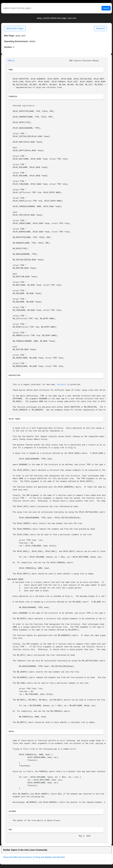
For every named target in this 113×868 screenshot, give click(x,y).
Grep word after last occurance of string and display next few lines (34, 857)
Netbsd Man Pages (15, 28)
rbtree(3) (62, 385)
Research (100, 28)
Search (106, 8)
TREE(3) (11, 61)
